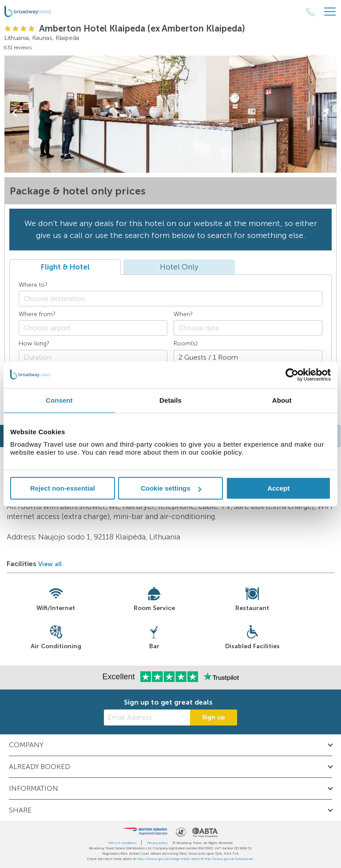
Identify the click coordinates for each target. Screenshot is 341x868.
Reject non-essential (63, 488)
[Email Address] (147, 717)
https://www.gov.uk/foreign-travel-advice (169, 859)
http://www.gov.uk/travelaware (229, 859)
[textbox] (175, 299)
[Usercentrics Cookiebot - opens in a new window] (292, 375)
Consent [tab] (59, 400)
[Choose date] (248, 328)
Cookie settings (171, 488)
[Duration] (93, 358)
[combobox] (170, 299)
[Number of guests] (248, 358)
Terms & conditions (122, 843)
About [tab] (282, 400)
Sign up (214, 717)
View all (50, 564)
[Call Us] (310, 12)
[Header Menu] (330, 12)
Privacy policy (157, 843)
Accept (278, 488)
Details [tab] (170, 400)
